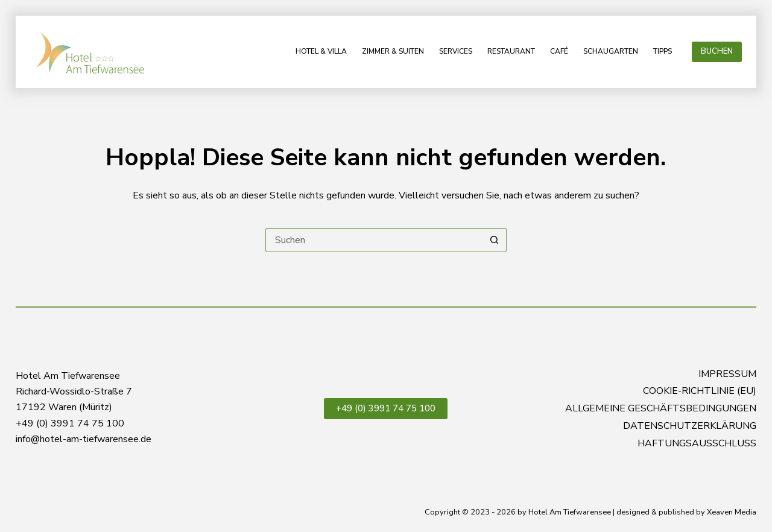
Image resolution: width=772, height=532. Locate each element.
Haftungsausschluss (697, 444)
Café (559, 51)
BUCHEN (717, 51)
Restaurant (511, 51)
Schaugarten (611, 51)
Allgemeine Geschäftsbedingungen (661, 409)
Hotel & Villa (321, 51)
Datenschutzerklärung (690, 426)
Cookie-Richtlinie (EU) (700, 391)
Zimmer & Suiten (393, 51)
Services (456, 51)
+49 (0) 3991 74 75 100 (386, 408)
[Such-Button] (495, 240)
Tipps (663, 51)
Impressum (727, 374)
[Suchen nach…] (374, 240)
